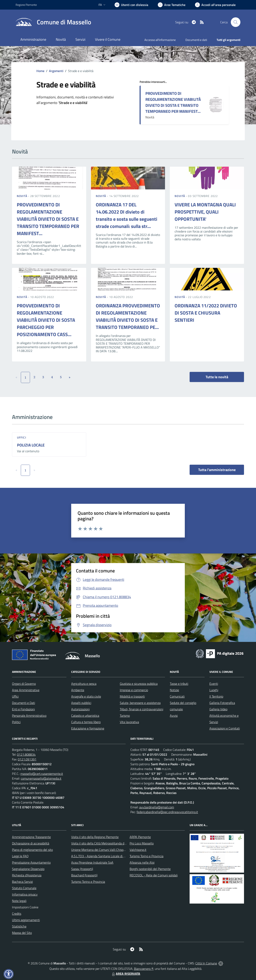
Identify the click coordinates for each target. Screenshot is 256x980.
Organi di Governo (24, 684)
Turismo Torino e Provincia (88, 882)
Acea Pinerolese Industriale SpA (92, 862)
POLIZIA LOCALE (31, 445)
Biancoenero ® (144, 969)
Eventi (214, 684)
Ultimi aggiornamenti (26, 920)
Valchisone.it (138, 850)
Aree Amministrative (26, 690)
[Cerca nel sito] (236, 22)
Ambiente (78, 690)
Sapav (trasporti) (82, 869)
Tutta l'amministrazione (217, 470)
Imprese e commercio (134, 690)
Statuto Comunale (24, 888)
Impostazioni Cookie (25, 907)
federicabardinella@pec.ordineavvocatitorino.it (167, 812)
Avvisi (174, 716)
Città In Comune (206, 963)
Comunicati (177, 696)
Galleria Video (218, 709)
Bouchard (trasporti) (84, 875)
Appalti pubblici (81, 703)
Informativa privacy (25, 894)
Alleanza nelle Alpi (142, 862)
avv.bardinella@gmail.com (157, 807)
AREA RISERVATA (126, 974)
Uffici (22, 437)
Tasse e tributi (179, 684)
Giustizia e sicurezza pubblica (139, 684)
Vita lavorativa (129, 722)
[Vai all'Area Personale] (215, 5)
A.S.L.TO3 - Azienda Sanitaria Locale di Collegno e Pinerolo (110, 856)
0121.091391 (27, 759)
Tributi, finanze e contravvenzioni (141, 709)
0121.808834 (26, 754)
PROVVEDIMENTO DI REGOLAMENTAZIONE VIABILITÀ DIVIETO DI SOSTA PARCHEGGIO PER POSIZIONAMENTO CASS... (46, 320)
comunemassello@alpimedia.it (41, 778)
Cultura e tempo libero (86, 722)
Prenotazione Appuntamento (31, 862)
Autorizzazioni (80, 709)
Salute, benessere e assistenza (140, 703)
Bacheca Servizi (22, 882)
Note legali (19, 901)
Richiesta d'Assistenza (27, 875)
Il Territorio (216, 696)
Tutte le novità (217, 377)
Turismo (125, 716)
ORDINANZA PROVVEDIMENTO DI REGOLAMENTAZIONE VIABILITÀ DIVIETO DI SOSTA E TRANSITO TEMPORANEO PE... (128, 316)
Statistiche (19, 926)
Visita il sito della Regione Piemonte (95, 837)
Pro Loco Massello (142, 843)
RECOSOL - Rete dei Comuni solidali (154, 875)
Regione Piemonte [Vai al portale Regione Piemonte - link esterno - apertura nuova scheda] (26, 5)
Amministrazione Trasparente (31, 837)
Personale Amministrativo (29, 716)
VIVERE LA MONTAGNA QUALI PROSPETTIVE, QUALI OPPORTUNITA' (205, 212)
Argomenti (56, 71)
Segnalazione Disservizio (28, 869)
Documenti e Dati (23, 703)
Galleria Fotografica (222, 703)
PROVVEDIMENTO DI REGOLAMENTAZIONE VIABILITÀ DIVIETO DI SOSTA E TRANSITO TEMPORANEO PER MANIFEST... (173, 102)
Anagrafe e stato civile (86, 696)
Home (40, 71)
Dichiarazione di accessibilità (31, 843)
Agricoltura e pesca (84, 684)
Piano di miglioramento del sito (32, 850)
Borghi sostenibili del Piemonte (150, 869)
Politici (16, 722)
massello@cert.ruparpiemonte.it (42, 774)
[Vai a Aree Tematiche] (172, 5)
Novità (22, 196)
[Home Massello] (53, 22)
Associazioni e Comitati (225, 728)
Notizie (174, 690)
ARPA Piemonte (140, 837)
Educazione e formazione (88, 728)
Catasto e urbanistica (85, 716)
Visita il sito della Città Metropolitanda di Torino (102, 843)
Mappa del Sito (22, 933)
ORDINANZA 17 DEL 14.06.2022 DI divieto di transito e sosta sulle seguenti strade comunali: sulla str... (126, 215)
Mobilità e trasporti (132, 696)
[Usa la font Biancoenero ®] (131, 5)
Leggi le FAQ (20, 856)
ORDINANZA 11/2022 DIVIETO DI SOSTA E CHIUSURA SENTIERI (206, 313)
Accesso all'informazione (160, 40)
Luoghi (214, 690)
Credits (17, 914)
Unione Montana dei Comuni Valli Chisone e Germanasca (109, 850)
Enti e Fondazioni (23, 709)
